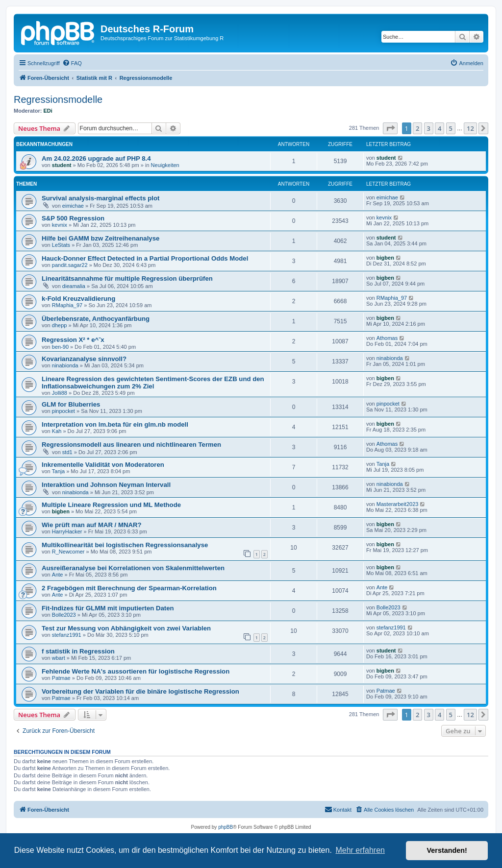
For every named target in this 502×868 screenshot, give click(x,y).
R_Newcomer (68, 552)
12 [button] (470, 128)
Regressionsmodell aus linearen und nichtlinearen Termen (131, 445)
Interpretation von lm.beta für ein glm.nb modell (115, 424)
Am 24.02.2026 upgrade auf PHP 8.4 (96, 158)
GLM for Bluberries (71, 404)
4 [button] (439, 128)
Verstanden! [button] (447, 850)
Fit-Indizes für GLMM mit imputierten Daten (108, 608)
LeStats (61, 245)
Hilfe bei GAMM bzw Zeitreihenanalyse (100, 238)
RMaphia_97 (67, 305)
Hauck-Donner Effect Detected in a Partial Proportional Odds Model (145, 258)
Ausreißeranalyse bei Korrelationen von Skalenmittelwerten (133, 568)
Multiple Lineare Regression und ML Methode (111, 505)
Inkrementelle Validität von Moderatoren (103, 465)
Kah (57, 431)
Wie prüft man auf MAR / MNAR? (92, 525)
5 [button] (451, 128)
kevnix (60, 225)
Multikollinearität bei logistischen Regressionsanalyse (125, 545)
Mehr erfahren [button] (360, 850)
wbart (59, 658)
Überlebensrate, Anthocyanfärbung (96, 319)
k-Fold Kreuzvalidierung (78, 299)
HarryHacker (67, 531)
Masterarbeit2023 (398, 504)
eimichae (73, 206)
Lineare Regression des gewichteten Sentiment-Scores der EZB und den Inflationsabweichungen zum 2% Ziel (153, 383)
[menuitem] (72, 63)
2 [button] (417, 128)
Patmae (61, 678)
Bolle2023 (64, 615)
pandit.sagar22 (70, 265)
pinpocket (63, 411)
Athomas (387, 338)
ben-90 (60, 347)
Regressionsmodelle (58, 99)
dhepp (60, 325)
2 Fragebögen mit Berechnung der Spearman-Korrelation (129, 588)
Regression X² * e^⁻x (73, 340)
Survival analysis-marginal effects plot (100, 198)
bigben (385, 258)
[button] (390, 128)
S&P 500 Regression (73, 218)
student (62, 165)
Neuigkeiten (165, 165)
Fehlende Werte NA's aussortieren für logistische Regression (136, 671)
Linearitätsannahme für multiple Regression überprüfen (127, 278)
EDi (48, 111)
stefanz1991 (67, 635)
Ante (58, 575)
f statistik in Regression (78, 651)
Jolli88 (60, 393)
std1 (67, 452)
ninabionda (65, 365)
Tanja (58, 471)
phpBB (226, 827)
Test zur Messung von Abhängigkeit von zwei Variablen (126, 628)
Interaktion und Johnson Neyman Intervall (106, 485)
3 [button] (429, 128)
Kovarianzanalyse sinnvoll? (84, 359)
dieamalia (74, 286)
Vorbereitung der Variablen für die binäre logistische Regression (140, 691)
